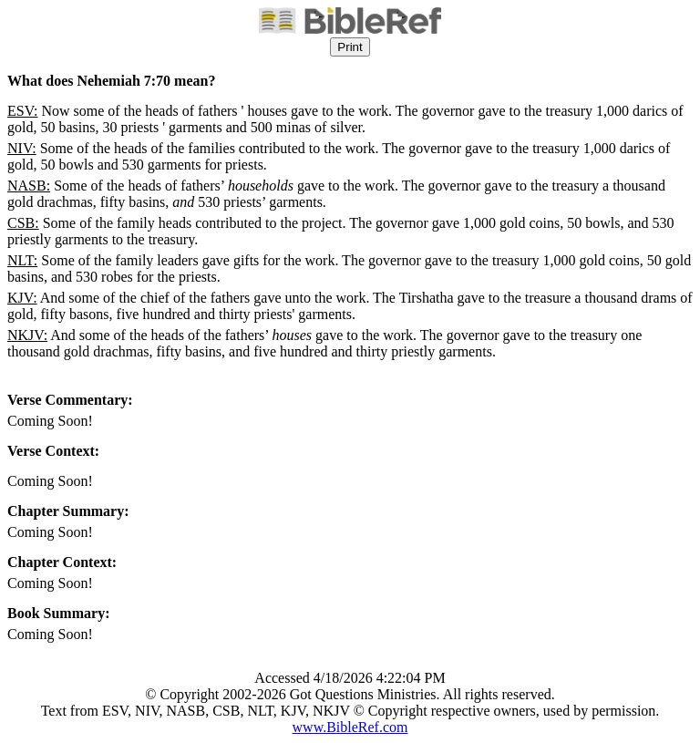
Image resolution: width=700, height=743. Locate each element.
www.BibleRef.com (350, 727)
